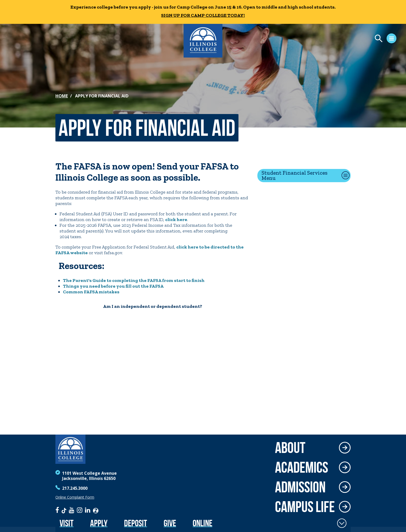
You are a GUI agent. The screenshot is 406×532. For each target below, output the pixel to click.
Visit (67, 523)
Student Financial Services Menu (295, 175)
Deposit (136, 523)
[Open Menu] (343, 39)
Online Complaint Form (75, 497)
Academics (302, 467)
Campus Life (305, 507)
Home (62, 96)
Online (202, 523)
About (290, 448)
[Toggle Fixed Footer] (342, 523)
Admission (300, 487)
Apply (99, 523)
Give (170, 523)
